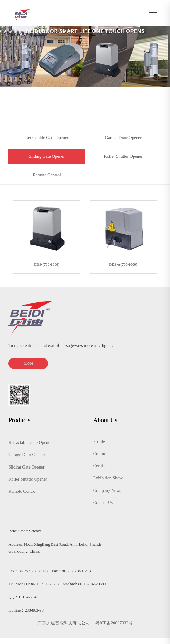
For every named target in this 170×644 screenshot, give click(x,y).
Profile (99, 442)
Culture (100, 454)
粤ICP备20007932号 (114, 623)
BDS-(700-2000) (47, 264)
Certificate (102, 466)
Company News (107, 490)
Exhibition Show (108, 478)
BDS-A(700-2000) (123, 264)
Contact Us (103, 503)
